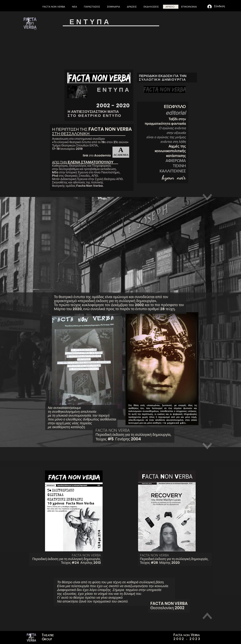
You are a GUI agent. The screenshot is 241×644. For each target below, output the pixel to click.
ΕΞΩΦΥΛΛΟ (175, 106)
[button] (133, 7)
